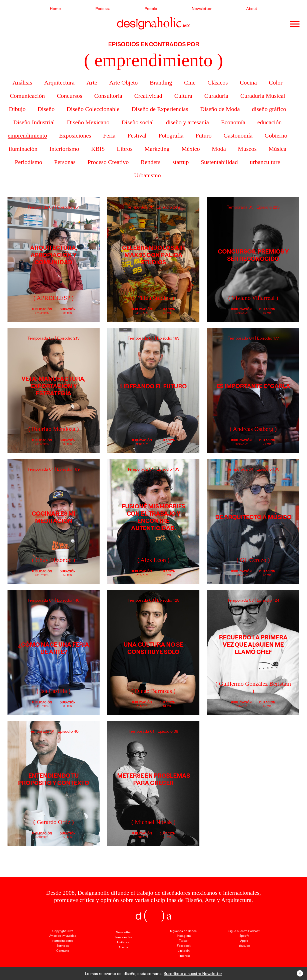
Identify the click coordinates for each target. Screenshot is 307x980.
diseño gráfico (269, 109)
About (252, 9)
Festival (137, 136)
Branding (161, 83)
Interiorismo (64, 149)
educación (269, 122)
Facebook (184, 946)
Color (276, 83)
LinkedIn (184, 951)
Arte (92, 83)
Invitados (123, 942)
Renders (151, 162)
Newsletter (202, 9)
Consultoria (108, 96)
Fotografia (171, 136)
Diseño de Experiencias (160, 109)
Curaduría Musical (263, 96)
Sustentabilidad (219, 162)
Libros (125, 149)
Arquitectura (59, 83)
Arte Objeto (124, 83)
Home (55, 9)
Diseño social (138, 122)
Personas (65, 162)
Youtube (244, 946)
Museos (247, 149)
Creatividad (148, 96)
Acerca (123, 947)
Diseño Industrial (34, 122)
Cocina (248, 83)
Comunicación (27, 96)
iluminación (23, 149)
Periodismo (28, 162)
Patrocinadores (63, 941)
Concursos (69, 96)
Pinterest (184, 956)
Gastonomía (238, 136)
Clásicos (218, 83)
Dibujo (17, 109)
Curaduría (216, 96)
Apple (244, 941)
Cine (190, 83)
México (191, 149)
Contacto (63, 951)
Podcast (103, 9)
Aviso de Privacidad (63, 936)
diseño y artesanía (187, 122)
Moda (219, 149)
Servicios (63, 946)
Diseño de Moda (220, 109)
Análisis (22, 83)
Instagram (184, 936)
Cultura (183, 96)
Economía (233, 122)
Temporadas (123, 937)
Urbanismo (147, 175)
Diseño (46, 109)
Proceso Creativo (108, 162)
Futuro (203, 136)
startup (181, 162)
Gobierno (276, 136)
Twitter (184, 941)
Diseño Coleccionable (93, 109)
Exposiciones (75, 136)
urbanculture (265, 162)
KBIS (98, 149)
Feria (109, 136)
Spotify (244, 936)
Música (277, 149)
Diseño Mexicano (88, 122)
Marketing (157, 149)
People (151, 9)
